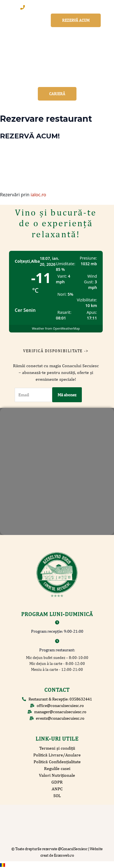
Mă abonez (67, 395)
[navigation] (57, 865)
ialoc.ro (39, 195)
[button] (57, 80)
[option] (57, 865)
